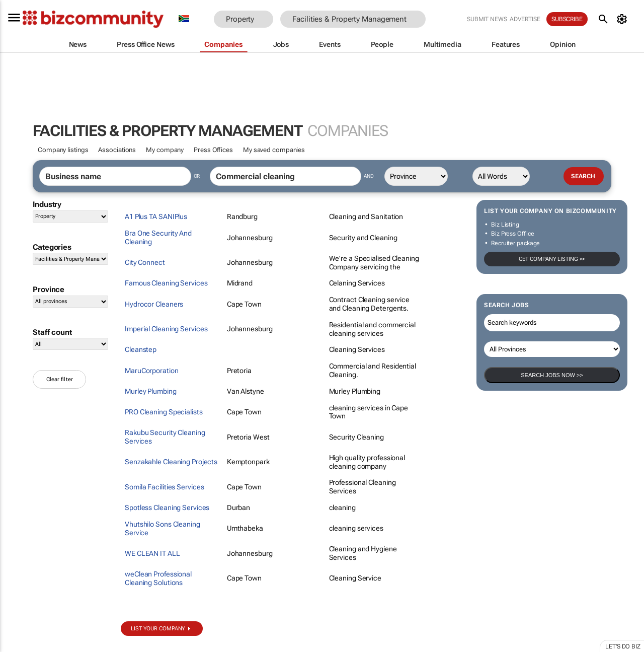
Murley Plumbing (151, 391)
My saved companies (274, 150)
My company (165, 150)
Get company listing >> (552, 259)
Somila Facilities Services (164, 487)
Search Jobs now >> (552, 375)
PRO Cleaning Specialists (164, 412)
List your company (158, 629)
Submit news (487, 19)
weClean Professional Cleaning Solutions (158, 578)
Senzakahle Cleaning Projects (171, 462)
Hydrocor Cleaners (154, 304)
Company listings (63, 150)
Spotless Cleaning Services (167, 508)
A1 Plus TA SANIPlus (156, 216)
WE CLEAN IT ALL (152, 553)
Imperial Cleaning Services (166, 329)
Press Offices (213, 150)
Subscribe (567, 19)
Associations (117, 150)
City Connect (145, 262)
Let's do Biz (623, 646)
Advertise (525, 19)
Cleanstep (141, 349)
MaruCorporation (152, 371)
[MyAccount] (624, 19)
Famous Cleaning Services (166, 283)
